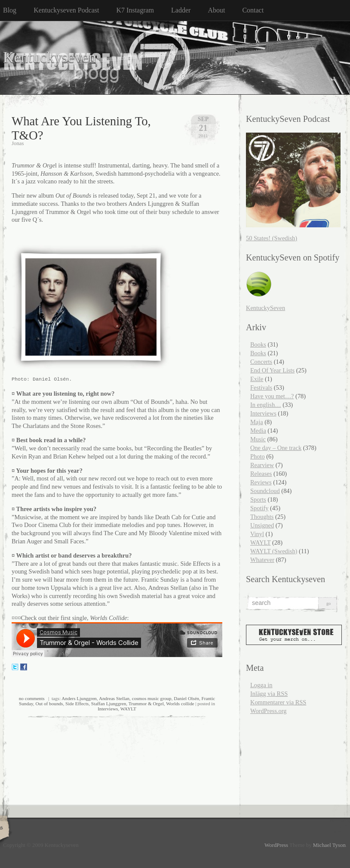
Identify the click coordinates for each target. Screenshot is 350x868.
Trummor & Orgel (146, 704)
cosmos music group (152, 698)
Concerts (261, 362)
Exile (257, 379)
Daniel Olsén (186, 698)
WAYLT (128, 709)
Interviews (108, 709)
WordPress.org (269, 711)
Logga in (261, 685)
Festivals (261, 387)
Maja (257, 422)
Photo (258, 456)
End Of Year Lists (272, 370)
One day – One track (276, 448)
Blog (10, 10)
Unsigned (262, 525)
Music (258, 439)
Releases (261, 474)
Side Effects (77, 704)
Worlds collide (180, 704)
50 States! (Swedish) (272, 238)
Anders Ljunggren (79, 698)
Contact (253, 10)
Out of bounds (49, 704)
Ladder (181, 10)
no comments (32, 698)
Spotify (259, 508)
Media (258, 431)
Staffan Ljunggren (109, 704)
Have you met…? (272, 396)
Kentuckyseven (50, 57)
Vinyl (257, 534)
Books (258, 344)
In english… (266, 405)
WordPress (276, 845)
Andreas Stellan (114, 698)
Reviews (261, 482)
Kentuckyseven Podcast (66, 10)
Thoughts (262, 517)
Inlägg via (269, 694)
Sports (258, 499)
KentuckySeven (266, 308)
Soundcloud (265, 491)
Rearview (262, 465)
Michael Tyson (329, 845)
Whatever (262, 560)
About (216, 10)
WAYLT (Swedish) (274, 551)
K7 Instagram (135, 10)
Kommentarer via (278, 702)
